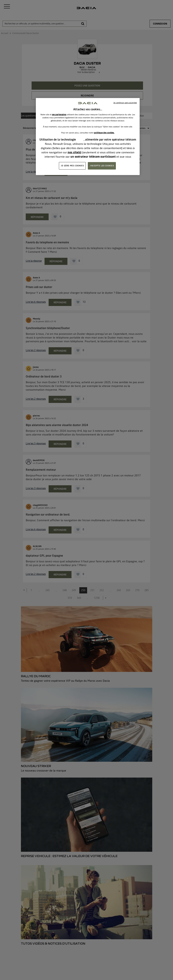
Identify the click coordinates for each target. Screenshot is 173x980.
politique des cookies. (104, 133)
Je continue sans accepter (125, 103)
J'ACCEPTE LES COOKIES (102, 166)
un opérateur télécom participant (93, 157)
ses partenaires (59, 115)
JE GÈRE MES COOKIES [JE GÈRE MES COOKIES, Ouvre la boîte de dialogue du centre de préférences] (72, 166)
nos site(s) (75, 152)
